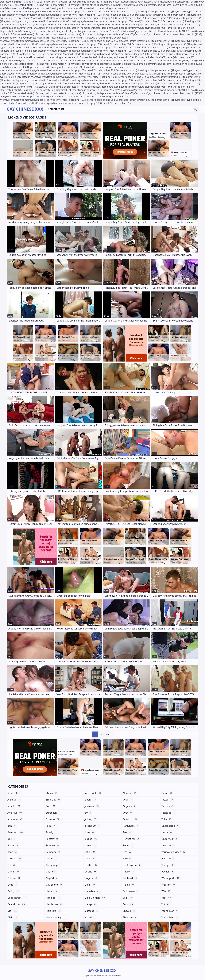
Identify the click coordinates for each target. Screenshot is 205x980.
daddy (14, 891)
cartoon (15, 859)
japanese (92, 806)
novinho (130, 793)
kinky (90, 832)
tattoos (168, 806)
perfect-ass (131, 839)
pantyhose (131, 826)
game (52, 859)
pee (127, 832)
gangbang (54, 865)
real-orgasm (133, 865)
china (13, 872)
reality (129, 872)
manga (91, 904)
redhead (130, 878)
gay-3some (55, 885)
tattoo (168, 800)
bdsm (13, 845)
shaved (129, 911)
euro (51, 806)
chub (13, 885)
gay (51, 872)
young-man (170, 911)
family (52, 832)
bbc (12, 839)
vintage (168, 865)
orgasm (130, 806)
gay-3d (52, 878)
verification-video (173, 852)
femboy (53, 845)
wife (166, 891)
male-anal (92, 891)
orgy (128, 813)
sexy (128, 904)
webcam (169, 885)
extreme (53, 819)
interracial (93, 793)
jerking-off (93, 826)
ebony (52, 793)
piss (127, 852)
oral (128, 800)
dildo (13, 917)
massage (92, 911)
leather (91, 865)
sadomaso (131, 891)
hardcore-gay (56, 917)
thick (167, 819)
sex (128, 898)
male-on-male (95, 898)
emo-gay (53, 800)
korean (91, 845)
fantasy (53, 839)
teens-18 (169, 813)
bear (13, 852)
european (54, 813)
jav (88, 813)
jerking (91, 819)
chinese (14, 878)
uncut (168, 832)
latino (90, 859)
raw (128, 859)
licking (91, 872)
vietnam (168, 859)
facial (52, 826)
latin (90, 852)
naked (90, 917)
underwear (170, 839)
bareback (15, 832)
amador (14, 806)
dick (13, 911)
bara (12, 826)
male (90, 885)
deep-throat (17, 898)
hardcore (54, 911)
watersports (171, 878)
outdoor (131, 819)
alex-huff (15, 793)
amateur (15, 813)
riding (129, 885)
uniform (168, 845)
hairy (52, 891)
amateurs (15, 819)
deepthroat (17, 904)
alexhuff (14, 800)
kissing (91, 839)
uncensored (170, 826)
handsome (54, 904)
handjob (54, 898)
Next (109, 734)
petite (128, 845)
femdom (53, 852)
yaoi (167, 898)
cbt (12, 865)
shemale (130, 917)
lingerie (91, 878)
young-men (170, 917)
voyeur (168, 872)
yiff (165, 904)
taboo (167, 793)
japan (90, 800)
